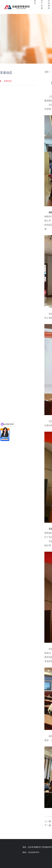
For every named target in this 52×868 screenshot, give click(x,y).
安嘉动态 (19, 81)
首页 (47, 72)
